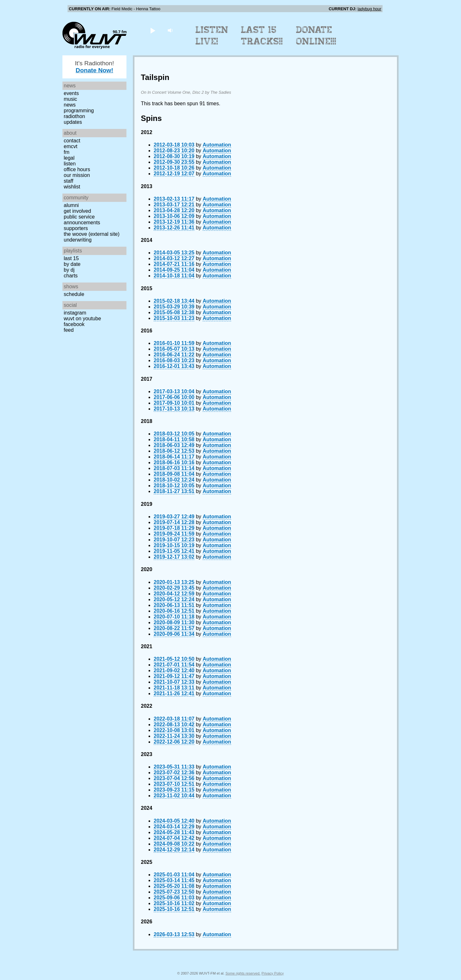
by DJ (69, 270)
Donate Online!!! (316, 36)
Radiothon (74, 116)
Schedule (74, 294)
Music (70, 99)
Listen (70, 164)
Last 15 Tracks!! (262, 36)
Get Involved (77, 211)
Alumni (71, 205)
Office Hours (77, 169)
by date (72, 264)
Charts (71, 276)
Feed (69, 330)
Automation (217, 145)
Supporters (76, 228)
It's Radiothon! (94, 67)
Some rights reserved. (243, 973)
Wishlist (72, 187)
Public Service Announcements (82, 220)
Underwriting (78, 240)
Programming (79, 111)
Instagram (75, 313)
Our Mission (77, 175)
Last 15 (71, 258)
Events (71, 93)
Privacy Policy (273, 973)
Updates (73, 122)
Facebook (74, 324)
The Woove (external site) (92, 234)
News (70, 105)
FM (67, 152)
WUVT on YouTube (82, 319)
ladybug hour (369, 9)
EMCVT (71, 146)
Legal (69, 158)
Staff (69, 181)
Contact (72, 141)
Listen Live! (212, 36)
